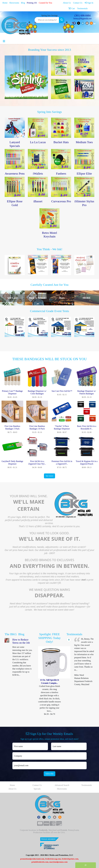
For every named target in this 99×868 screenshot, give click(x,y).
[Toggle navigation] (4, 41)
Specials (37, 789)
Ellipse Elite (84, 174)
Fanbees (61, 174)
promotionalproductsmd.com (32, 859)
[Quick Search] (47, 20)
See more (49, 476)
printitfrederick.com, (40, 862)
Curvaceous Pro (61, 201)
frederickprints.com (70, 859)
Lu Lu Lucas (38, 142)
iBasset (38, 201)
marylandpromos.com (58, 862)
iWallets (38, 174)
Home (5, 3)
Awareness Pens (15, 174)
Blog (23, 3)
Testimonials (87, 785)
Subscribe (49, 774)
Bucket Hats (61, 142)
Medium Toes (84, 142)
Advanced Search (62, 785)
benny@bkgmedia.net (82, 19)
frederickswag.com (53, 859)
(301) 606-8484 (83, 15)
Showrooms (14, 3)
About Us (12, 789)
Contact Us (37, 785)
